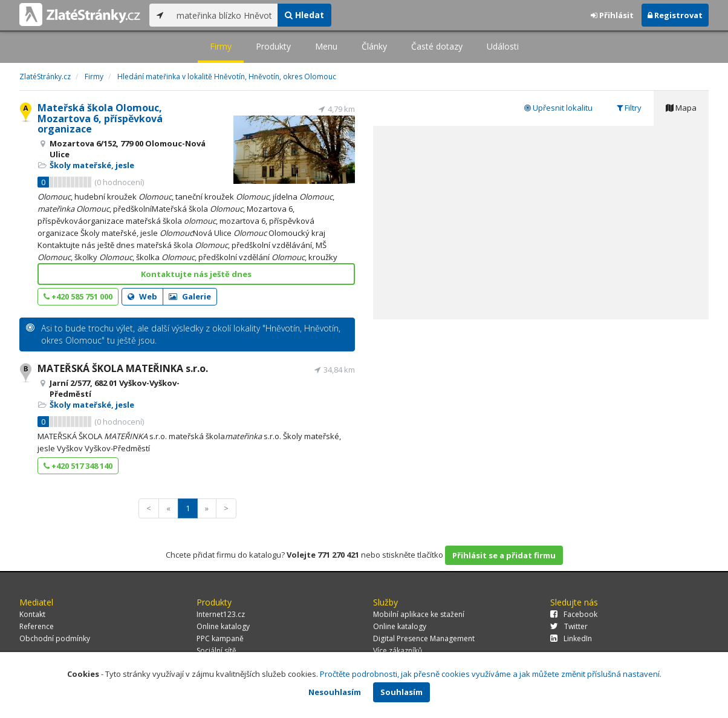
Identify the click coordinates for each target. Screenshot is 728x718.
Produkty (273, 46)
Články (374, 46)
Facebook (574, 614)
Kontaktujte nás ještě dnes (196, 274)
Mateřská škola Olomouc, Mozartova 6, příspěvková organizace (100, 118)
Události (503, 46)
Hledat (304, 15)
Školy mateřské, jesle (92, 165)
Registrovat (675, 15)
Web (142, 296)
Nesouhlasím (335, 692)
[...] (224, 15)
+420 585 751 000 (78, 296)
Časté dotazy (437, 46)
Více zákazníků (398, 651)
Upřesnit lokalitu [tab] (558, 108)
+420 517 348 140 (78, 466)
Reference (37, 626)
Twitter (569, 626)
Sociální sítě (216, 651)
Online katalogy (223, 626)
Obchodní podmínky (55, 638)
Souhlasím (401, 692)
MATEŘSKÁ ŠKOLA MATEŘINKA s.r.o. (123, 368)
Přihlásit (612, 15)
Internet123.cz (221, 614)
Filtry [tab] (629, 108)
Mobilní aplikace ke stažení (419, 614)
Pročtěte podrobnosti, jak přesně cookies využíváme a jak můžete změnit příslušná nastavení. (491, 674)
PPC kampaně (220, 638)
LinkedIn (571, 638)
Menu (326, 46)
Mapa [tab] (681, 108)
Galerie (190, 296)
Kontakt (32, 614)
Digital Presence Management (424, 638)
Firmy (221, 46)
